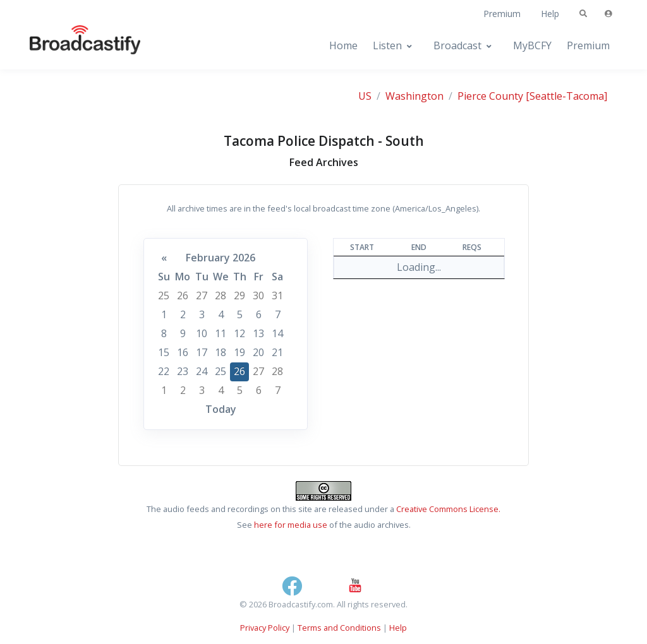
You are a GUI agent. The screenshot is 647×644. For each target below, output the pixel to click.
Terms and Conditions (339, 628)
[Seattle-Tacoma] (566, 96)
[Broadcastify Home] (73, 46)
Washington (414, 96)
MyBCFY (532, 45)
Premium (502, 14)
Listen (387, 45)
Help (550, 14)
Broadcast (457, 45)
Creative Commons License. (448, 509)
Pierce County (490, 96)
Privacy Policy (265, 628)
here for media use (291, 525)
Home (343, 45)
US (365, 96)
